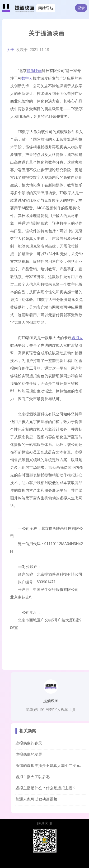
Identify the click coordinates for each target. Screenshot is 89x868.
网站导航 (46, 8)
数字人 (27, 78)
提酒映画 (34, 71)
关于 (11, 50)
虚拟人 (77, 338)
